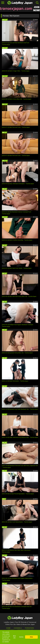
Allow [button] (31, 637)
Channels (18, 628)
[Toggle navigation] (3, 3)
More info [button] (14, 637)
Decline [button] (21, 637)
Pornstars (29, 628)
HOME (8, 628)
